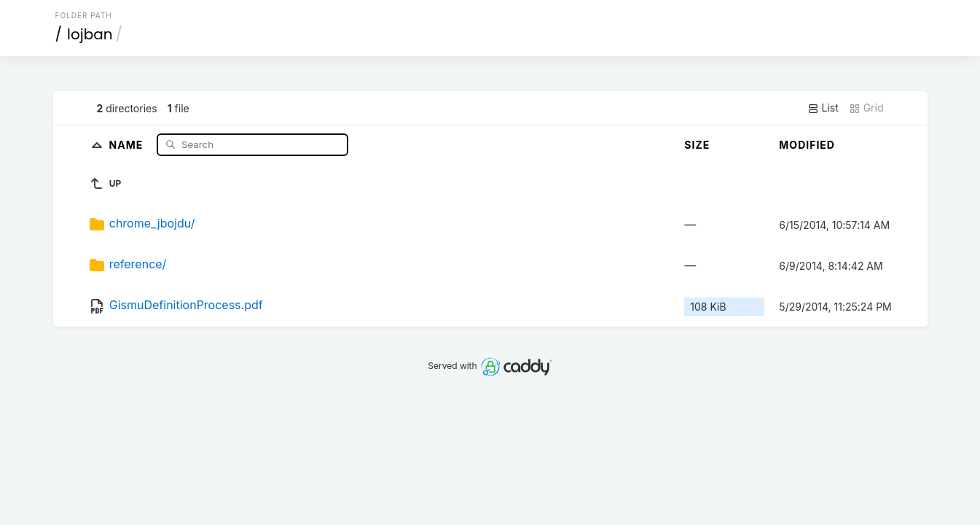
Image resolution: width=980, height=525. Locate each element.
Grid (866, 108)
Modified (807, 145)
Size (697, 145)
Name (128, 144)
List (823, 108)
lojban (90, 34)
